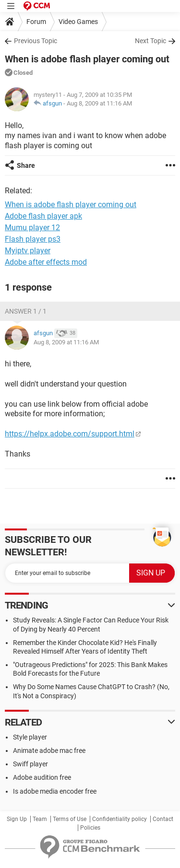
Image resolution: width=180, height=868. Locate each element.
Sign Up (17, 819)
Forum (36, 22)
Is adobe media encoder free (55, 791)
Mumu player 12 (32, 228)
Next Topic (150, 41)
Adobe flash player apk (43, 216)
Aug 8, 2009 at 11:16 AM (99, 103)
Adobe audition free (42, 777)
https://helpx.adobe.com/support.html (70, 434)
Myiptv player (28, 251)
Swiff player (30, 764)
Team (40, 819)
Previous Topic (36, 41)
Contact (163, 819)
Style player (30, 737)
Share (26, 165)
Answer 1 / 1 (26, 311)
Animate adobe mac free (49, 751)
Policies (90, 828)
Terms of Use (70, 819)
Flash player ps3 (33, 239)
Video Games (78, 22)
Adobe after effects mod (46, 262)
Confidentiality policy (120, 819)
